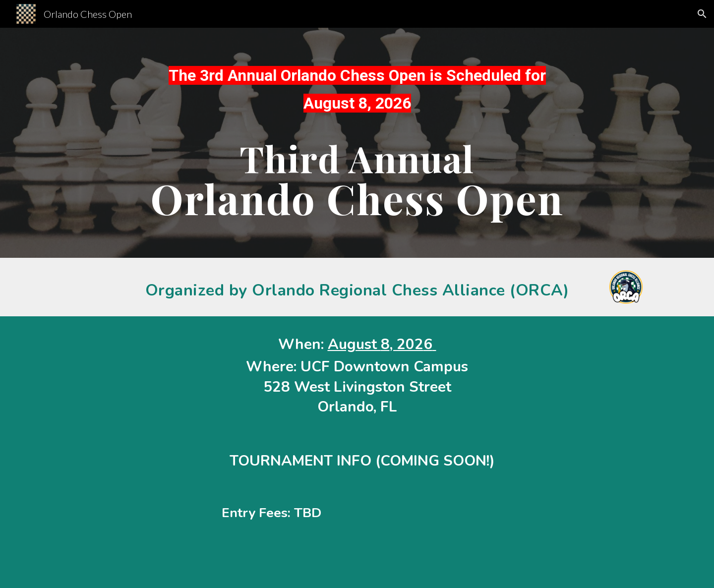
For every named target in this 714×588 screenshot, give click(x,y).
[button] (702, 14)
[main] (357, 94)
